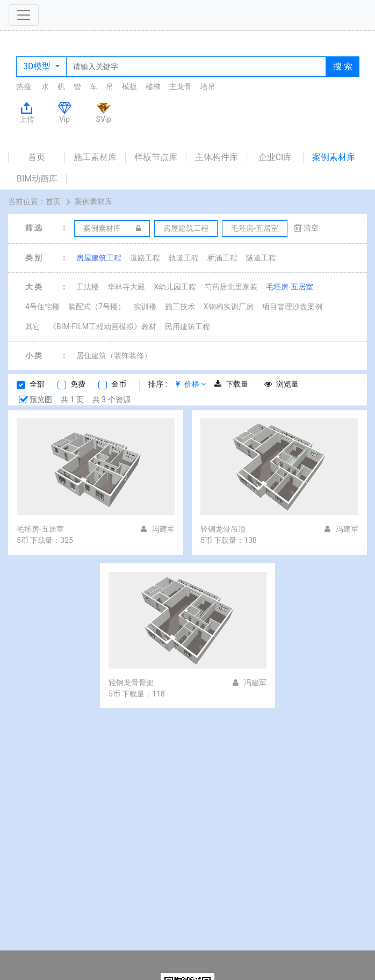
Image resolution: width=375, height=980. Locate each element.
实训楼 (145, 307)
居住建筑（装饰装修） (114, 355)
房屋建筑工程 (99, 258)
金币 (119, 384)
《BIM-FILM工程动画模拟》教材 (103, 326)
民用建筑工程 (187, 326)
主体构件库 (217, 157)
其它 (33, 326)
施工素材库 (95, 157)
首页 (37, 157)
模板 (129, 86)
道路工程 (145, 258)
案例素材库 (334, 157)
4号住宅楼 (42, 307)
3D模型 (38, 66)
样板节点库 (156, 157)
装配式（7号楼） (97, 307)
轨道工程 (184, 258)
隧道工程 (261, 258)
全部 (37, 384)
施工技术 (180, 307)
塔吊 (208, 86)
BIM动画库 (37, 179)
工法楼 (88, 287)
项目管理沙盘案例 (292, 307)
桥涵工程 (222, 258)
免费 (78, 384)
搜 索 (343, 66)
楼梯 (153, 86)
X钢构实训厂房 (229, 307)
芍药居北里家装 (231, 287)
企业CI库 (275, 157)
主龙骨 (181, 86)
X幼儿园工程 (175, 287)
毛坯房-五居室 (290, 287)
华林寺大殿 (126, 287)
